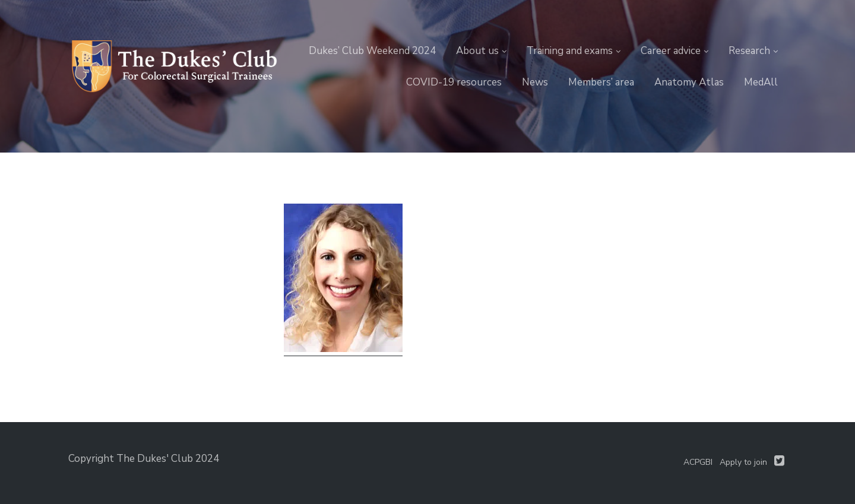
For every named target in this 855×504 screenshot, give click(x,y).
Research (749, 51)
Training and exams (570, 51)
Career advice (671, 51)
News (535, 82)
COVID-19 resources (454, 82)
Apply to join (743, 462)
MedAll (761, 82)
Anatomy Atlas (689, 82)
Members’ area (601, 82)
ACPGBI (698, 462)
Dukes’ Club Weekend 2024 (372, 51)
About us (477, 51)
